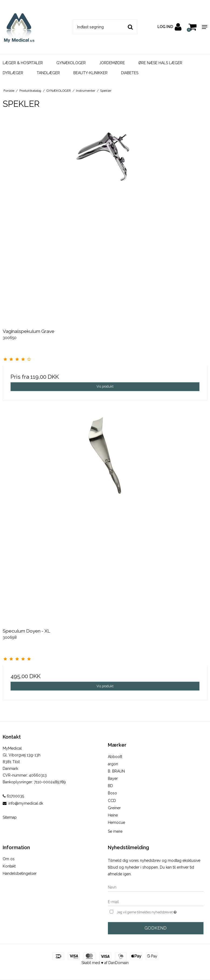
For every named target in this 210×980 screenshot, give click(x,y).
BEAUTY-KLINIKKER (90, 73)
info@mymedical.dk (26, 803)
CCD (112, 801)
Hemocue (116, 822)
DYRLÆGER (13, 73)
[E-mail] (156, 902)
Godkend (156, 928)
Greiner (114, 808)
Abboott (115, 757)
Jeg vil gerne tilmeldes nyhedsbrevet (160, 912)
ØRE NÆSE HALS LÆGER (160, 63)
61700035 (13, 796)
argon (113, 764)
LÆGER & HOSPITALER (23, 63)
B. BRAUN (116, 771)
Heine (113, 815)
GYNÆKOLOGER (71, 63)
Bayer (113, 778)
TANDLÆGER (48, 73)
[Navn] (156, 887)
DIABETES (130, 73)
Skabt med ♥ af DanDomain (105, 963)
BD (110, 786)
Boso (112, 793)
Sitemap (10, 817)
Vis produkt (105, 386)
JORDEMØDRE (112, 63)
